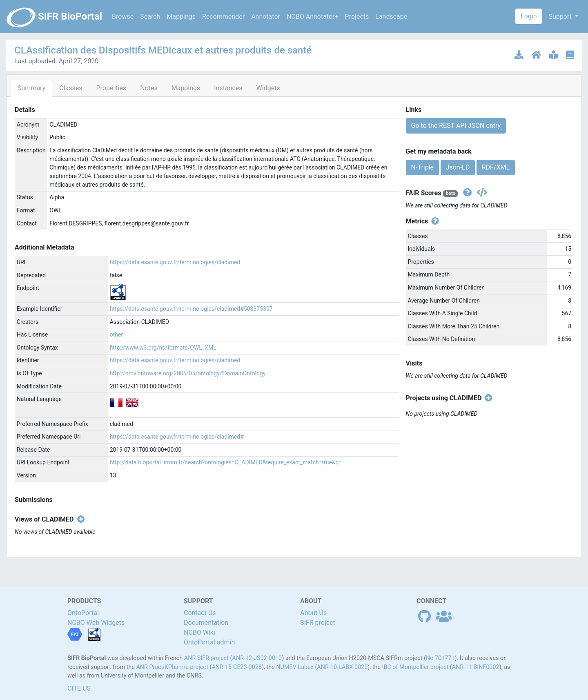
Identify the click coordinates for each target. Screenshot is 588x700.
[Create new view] (79, 520)
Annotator (266, 17)
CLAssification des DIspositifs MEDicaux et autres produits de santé (163, 50)
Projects (357, 17)
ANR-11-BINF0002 (476, 667)
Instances (228, 88)
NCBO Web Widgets (96, 623)
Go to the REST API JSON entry (456, 126)
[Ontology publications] (570, 55)
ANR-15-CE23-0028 (237, 667)
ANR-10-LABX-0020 (342, 667)
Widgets (268, 88)
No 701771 (440, 658)
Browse (123, 17)
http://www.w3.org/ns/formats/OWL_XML (163, 348)
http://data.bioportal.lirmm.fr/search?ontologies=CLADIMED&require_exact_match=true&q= (226, 462)
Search (150, 17)
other (116, 334)
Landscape (391, 17)
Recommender (223, 17)
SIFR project (318, 623)
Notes (149, 88)
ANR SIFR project (206, 658)
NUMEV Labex (295, 667)
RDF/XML (496, 167)
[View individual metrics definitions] (433, 222)
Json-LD (458, 167)
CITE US (79, 688)
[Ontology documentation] (554, 55)
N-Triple (422, 167)
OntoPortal (83, 613)
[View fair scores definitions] (467, 193)
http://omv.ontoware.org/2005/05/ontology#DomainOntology (188, 373)
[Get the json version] (480, 193)
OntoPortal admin (209, 642)
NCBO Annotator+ (313, 17)
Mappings (181, 17)
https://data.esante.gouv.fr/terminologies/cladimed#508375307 (191, 309)
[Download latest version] (520, 55)
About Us (313, 613)
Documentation (206, 623)
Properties (111, 88)
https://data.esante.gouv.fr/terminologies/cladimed (175, 262)
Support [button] (561, 17)
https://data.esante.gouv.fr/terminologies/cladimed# (177, 437)
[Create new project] (487, 398)
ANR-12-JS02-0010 (257, 658)
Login (529, 16)
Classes (71, 88)
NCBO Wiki (199, 632)
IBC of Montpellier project (415, 667)
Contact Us (200, 613)
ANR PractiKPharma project (172, 667)
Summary (31, 88)
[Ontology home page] (537, 55)
